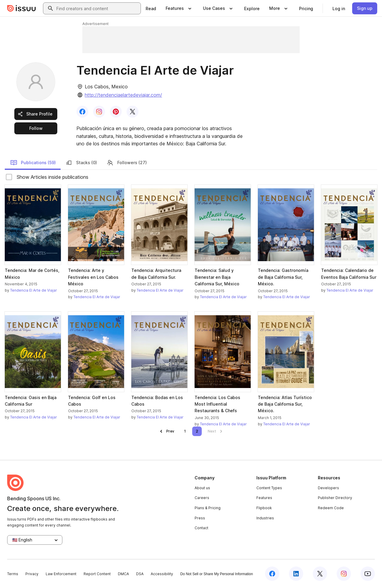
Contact (201, 528)
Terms (13, 574)
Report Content (97, 574)
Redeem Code (331, 508)
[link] (151, 8)
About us (202, 488)
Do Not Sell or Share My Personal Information (217, 574)
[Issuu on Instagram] (344, 574)
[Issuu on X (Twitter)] (320, 574)
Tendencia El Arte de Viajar (34, 290)
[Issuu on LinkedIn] (296, 574)
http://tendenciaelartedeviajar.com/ (123, 95)
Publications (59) (33, 163)
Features (264, 498)
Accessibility (162, 574)
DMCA (123, 574)
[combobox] (97, 8)
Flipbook (264, 508)
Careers (202, 498)
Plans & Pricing (208, 508)
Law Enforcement (61, 574)
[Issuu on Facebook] (272, 574)
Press (200, 518)
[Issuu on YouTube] (368, 574)
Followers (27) (127, 163)
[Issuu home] (21, 8)
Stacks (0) (81, 163)
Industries (265, 518)
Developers (328, 488)
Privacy (32, 574)
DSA (140, 574)
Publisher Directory (335, 498)
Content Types (269, 488)
